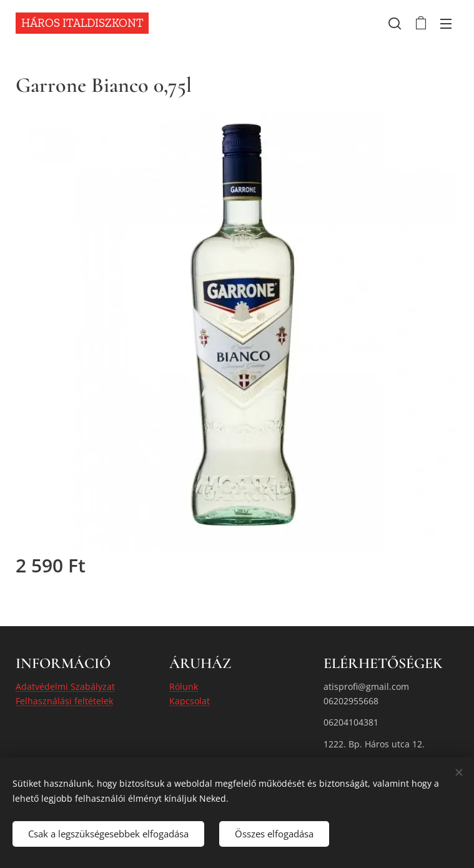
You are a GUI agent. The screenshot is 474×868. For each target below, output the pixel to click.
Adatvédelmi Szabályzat (65, 687)
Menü (446, 24)
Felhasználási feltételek (64, 701)
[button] (395, 23)
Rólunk (184, 687)
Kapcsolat (190, 701)
